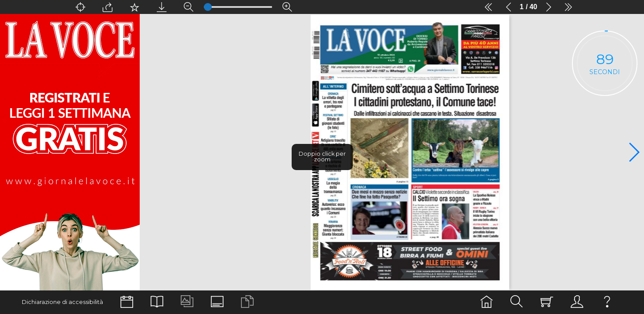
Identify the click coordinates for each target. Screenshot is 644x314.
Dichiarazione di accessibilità (62, 302)
